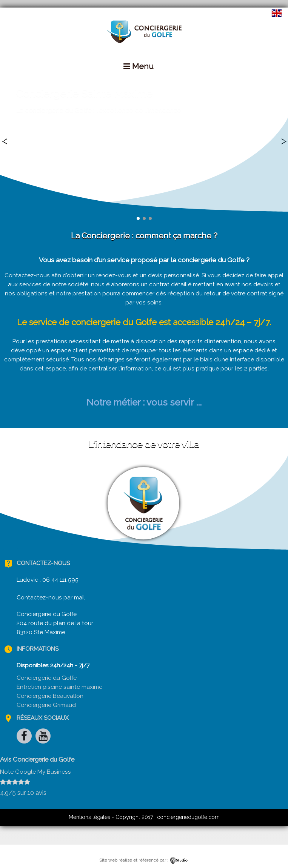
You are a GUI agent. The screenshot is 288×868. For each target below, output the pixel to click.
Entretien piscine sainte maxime (59, 687)
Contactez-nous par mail (51, 598)
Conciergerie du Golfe (47, 678)
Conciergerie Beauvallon (50, 696)
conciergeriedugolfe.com (188, 817)
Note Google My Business (35, 772)
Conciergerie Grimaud (46, 705)
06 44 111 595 (60, 580)
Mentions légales (89, 817)
